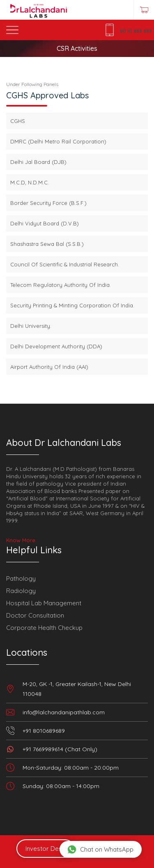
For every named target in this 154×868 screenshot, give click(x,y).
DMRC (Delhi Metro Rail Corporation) (58, 141)
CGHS (18, 121)
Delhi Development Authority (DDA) (56, 346)
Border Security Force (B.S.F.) (48, 203)
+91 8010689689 (44, 731)
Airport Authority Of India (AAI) (49, 367)
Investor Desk (45, 849)
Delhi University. (31, 326)
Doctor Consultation (35, 615)
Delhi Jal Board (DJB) (38, 162)
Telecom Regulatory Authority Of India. (61, 285)
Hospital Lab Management (44, 603)
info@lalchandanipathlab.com (64, 712)
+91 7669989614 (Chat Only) (60, 749)
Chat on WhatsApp (100, 849)
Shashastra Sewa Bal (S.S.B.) (47, 244)
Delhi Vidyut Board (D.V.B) (45, 223)
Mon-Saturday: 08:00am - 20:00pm (71, 768)
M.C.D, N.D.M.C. (30, 182)
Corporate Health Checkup (44, 628)
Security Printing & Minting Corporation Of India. (72, 305)
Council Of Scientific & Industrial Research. (65, 264)
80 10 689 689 (136, 31)
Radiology (21, 591)
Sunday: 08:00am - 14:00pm (61, 786)
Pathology (21, 578)
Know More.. (22, 540)
